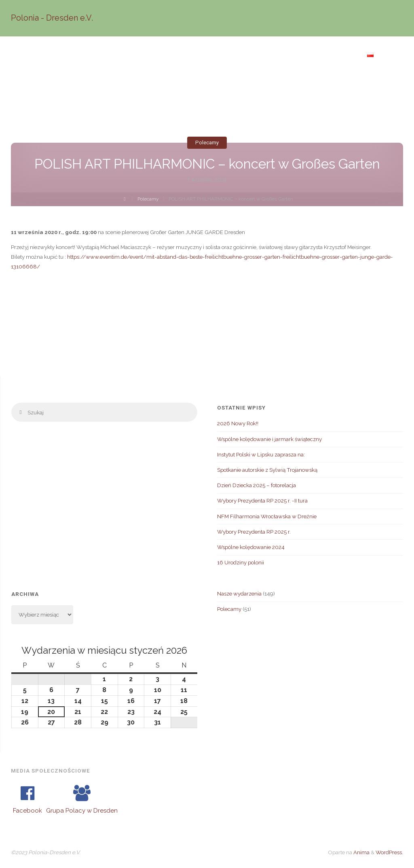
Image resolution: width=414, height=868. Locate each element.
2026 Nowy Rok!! (238, 423)
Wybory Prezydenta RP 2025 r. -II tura (262, 501)
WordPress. (389, 852)
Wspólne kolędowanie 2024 (251, 547)
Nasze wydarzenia (239, 593)
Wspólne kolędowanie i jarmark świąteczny (269, 439)
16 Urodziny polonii (241, 562)
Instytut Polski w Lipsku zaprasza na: (261, 454)
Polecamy (207, 143)
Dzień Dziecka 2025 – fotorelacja (257, 485)
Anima (361, 852)
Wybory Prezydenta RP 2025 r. (254, 532)
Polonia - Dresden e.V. (52, 18)
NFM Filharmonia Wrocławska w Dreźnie (267, 516)
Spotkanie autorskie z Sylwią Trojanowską (267, 470)
